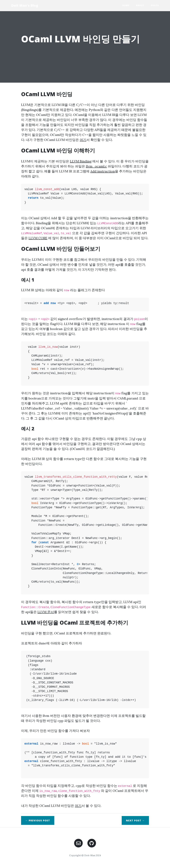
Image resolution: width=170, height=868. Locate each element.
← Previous (38, 820)
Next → (135, 820)
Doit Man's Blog (25, 5)
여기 (83, 140)
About (140, 5)
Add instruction (103, 171)
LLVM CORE (38, 238)
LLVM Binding (81, 161)
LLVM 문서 (46, 612)
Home (126, 5)
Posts (155, 5)
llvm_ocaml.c (96, 166)
